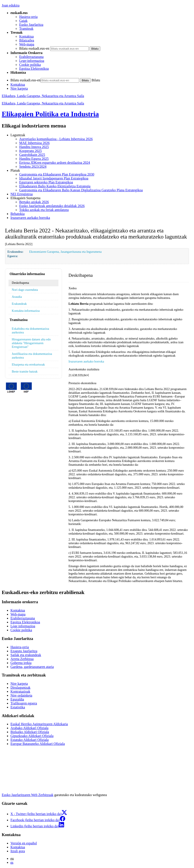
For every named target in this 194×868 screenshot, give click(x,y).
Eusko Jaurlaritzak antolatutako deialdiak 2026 (52, 206)
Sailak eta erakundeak (26, 655)
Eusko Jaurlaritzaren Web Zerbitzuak (28, 795)
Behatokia (18, 214)
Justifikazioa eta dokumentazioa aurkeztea (32, 356)
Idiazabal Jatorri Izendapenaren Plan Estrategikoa (54, 178)
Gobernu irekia (21, 663)
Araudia (17, 297)
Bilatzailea (27, 40)
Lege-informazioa (32, 61)
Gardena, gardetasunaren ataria (32, 667)
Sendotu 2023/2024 (33, 166)
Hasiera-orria (28, 17)
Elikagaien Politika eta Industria (50, 114)
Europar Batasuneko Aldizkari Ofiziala (38, 744)
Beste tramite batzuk (25, 371)
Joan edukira (11, 5)
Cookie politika (30, 65)
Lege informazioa (23, 626)
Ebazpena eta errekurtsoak (28, 364)
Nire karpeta (19, 88)
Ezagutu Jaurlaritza (24, 651)
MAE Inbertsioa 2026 (34, 143)
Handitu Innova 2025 (34, 147)
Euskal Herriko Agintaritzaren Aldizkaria (39, 724)
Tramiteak (26, 29)
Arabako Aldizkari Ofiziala (29, 728)
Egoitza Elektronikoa (34, 69)
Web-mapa (27, 44)
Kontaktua (26, 36)
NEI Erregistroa (22, 194)
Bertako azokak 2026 (34, 202)
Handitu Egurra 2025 (34, 159)
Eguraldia (17, 699)
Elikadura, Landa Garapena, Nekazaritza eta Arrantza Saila (43, 96)
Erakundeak (19, 304)
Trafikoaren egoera (24, 703)
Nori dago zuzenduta (25, 290)
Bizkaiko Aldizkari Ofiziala (30, 732)
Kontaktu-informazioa (26, 311)
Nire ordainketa (21, 695)
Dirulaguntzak (20, 688)
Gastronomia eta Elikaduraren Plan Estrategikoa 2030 (57, 174)
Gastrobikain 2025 (32, 155)
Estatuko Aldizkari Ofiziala (30, 740)
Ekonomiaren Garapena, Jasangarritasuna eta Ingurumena (65, 252)
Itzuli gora (18, 851)
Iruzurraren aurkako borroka (30, 218)
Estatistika (18, 707)
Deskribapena (20, 283)
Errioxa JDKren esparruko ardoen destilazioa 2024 (55, 163)
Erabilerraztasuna (31, 57)
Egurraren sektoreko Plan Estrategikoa (46, 182)
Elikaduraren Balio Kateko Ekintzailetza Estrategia (55, 186)
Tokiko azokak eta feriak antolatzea (44, 210)
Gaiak (23, 21)
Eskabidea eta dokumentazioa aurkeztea (30, 330)
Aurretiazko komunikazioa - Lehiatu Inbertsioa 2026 (56, 139)
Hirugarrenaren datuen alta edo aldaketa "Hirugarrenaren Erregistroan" (31, 343)
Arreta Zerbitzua (22, 659)
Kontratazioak (20, 691)
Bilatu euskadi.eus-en (34, 48)
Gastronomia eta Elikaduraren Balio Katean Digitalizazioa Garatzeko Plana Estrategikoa (81, 190)
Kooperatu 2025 (31, 151)
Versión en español (24, 843)
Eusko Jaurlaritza (31, 25)
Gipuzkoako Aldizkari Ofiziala (32, 736)
